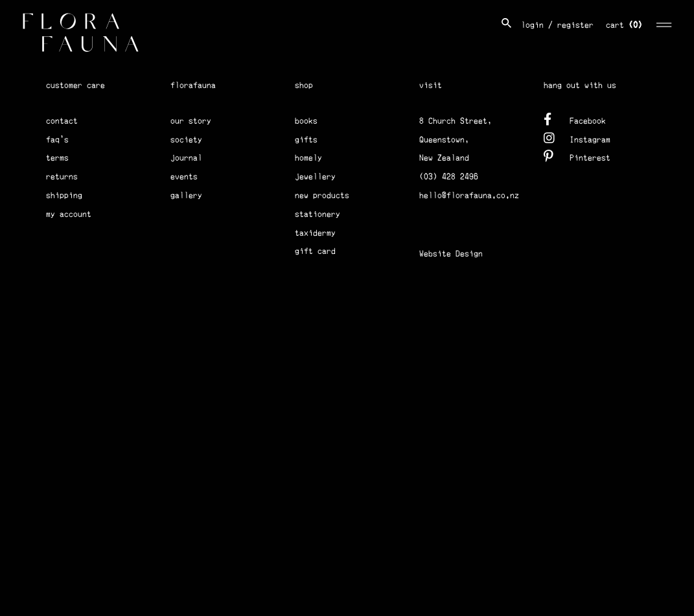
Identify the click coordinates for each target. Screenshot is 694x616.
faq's (57, 140)
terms (57, 158)
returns (62, 177)
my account (69, 214)
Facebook (575, 119)
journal (186, 158)
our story (191, 121)
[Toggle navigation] (665, 23)
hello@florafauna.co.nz (469, 195)
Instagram (577, 138)
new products (322, 195)
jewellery (315, 177)
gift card (315, 251)
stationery (318, 214)
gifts (306, 140)
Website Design (451, 254)
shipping (64, 195)
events (184, 177)
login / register (557, 25)
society (186, 140)
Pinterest (577, 156)
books (306, 121)
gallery (186, 195)
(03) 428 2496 (449, 177)
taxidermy (315, 233)
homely (308, 158)
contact (62, 121)
